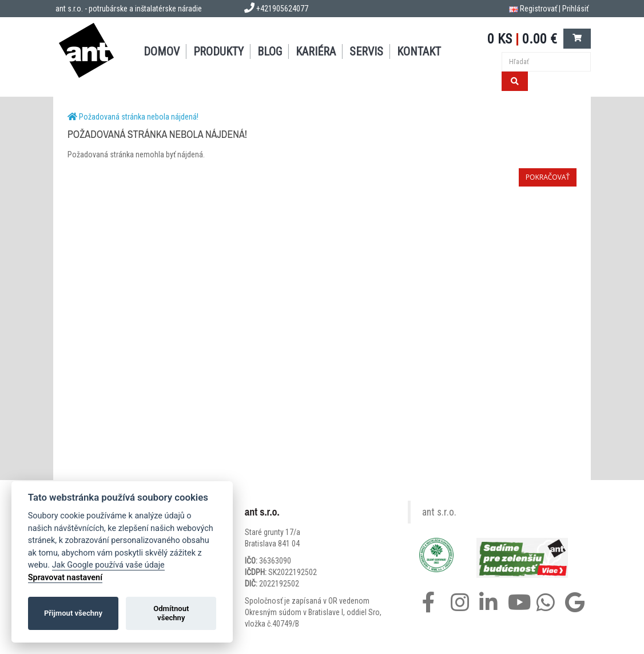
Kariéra (316, 51)
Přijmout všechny (73, 613)
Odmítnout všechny (171, 613)
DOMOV (162, 51)
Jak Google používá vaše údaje (108, 565)
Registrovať (538, 9)
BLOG (270, 51)
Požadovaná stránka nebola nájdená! (139, 117)
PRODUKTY (218, 51)
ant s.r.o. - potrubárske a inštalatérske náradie (129, 9)
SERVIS (366, 51)
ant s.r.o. (439, 512)
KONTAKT (419, 51)
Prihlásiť (575, 9)
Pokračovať (548, 177)
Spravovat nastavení (65, 578)
